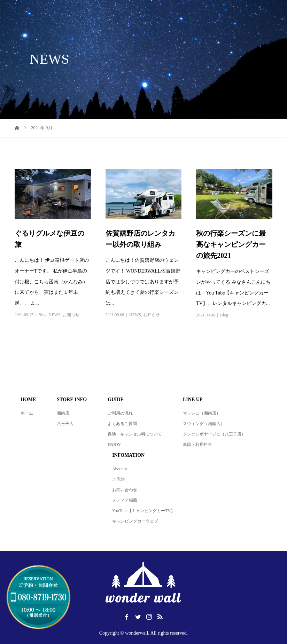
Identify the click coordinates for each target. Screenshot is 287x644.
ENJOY (114, 445)
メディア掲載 (125, 500)
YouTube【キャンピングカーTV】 (143, 511)
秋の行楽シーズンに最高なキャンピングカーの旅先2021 (231, 244)
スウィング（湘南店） (204, 424)
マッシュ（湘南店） (202, 413)
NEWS (55, 315)
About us (120, 469)
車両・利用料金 (197, 445)
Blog (42, 315)
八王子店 (65, 424)
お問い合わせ (125, 490)
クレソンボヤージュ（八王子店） (214, 434)
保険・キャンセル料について (135, 434)
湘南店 (63, 413)
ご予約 (118, 479)
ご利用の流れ (120, 413)
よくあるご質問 (122, 424)
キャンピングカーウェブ (135, 521)
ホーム (27, 413)
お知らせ (71, 315)
